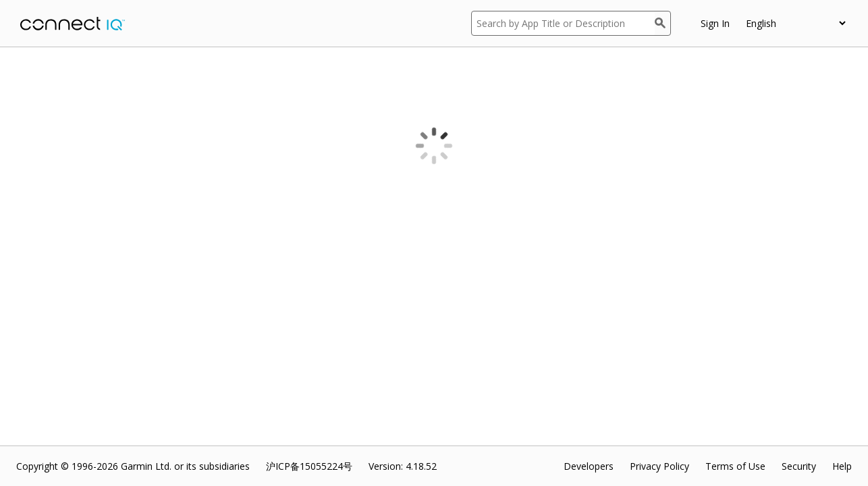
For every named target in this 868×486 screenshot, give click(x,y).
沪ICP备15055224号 (309, 466)
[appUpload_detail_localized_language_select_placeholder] (795, 23)
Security (799, 466)
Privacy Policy (659, 466)
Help (842, 466)
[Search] (663, 23)
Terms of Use (735, 466)
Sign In (715, 23)
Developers (589, 466)
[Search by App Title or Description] (563, 23)
